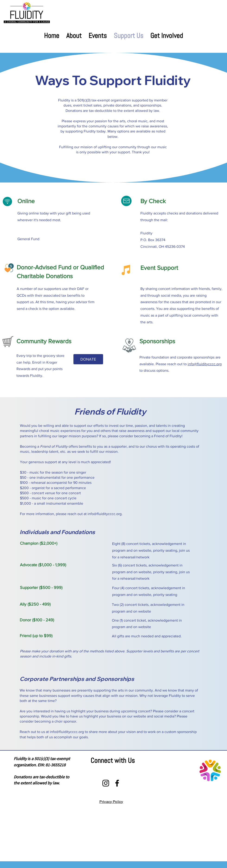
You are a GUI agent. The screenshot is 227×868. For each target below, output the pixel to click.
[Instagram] (106, 783)
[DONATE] (88, 359)
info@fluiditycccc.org (205, 364)
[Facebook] (117, 783)
